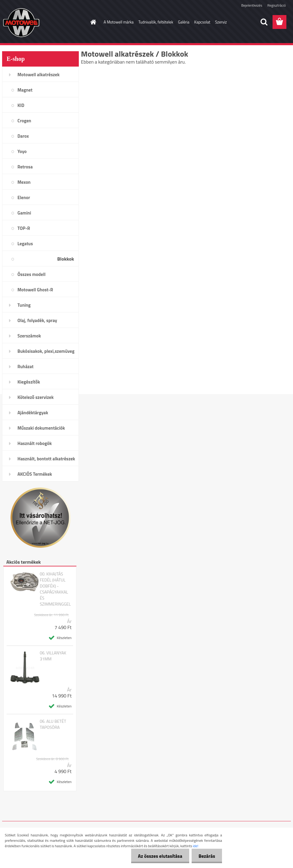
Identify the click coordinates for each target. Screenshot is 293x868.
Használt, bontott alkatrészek (46, 459)
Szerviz (221, 22)
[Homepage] (92, 22)
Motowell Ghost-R (35, 290)
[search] (264, 22)
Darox (23, 136)
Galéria (184, 22)
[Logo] (43, 22)
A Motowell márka (119, 22)
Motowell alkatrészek (39, 75)
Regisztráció (277, 5)
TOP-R (24, 228)
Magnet (25, 90)
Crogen (24, 121)
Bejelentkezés (252, 5)
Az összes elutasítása (158, 856)
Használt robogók (35, 443)
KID (21, 105)
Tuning (24, 305)
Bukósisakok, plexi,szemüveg (46, 351)
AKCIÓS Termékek (35, 474)
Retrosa (25, 167)
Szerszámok (29, 336)
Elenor (24, 197)
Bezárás (206, 856)
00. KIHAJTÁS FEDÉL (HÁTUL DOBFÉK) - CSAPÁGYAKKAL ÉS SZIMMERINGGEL (55, 589)
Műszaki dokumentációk (41, 428)
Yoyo (22, 151)
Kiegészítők (29, 382)
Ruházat (26, 367)
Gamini (24, 213)
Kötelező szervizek (35, 397)
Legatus (25, 244)
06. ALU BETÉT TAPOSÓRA (53, 724)
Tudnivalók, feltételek (156, 22)
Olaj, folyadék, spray (37, 320)
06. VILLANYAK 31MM (53, 656)
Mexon (24, 182)
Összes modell (31, 274)
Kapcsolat (202, 22)
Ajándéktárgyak (33, 413)
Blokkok (66, 259)
